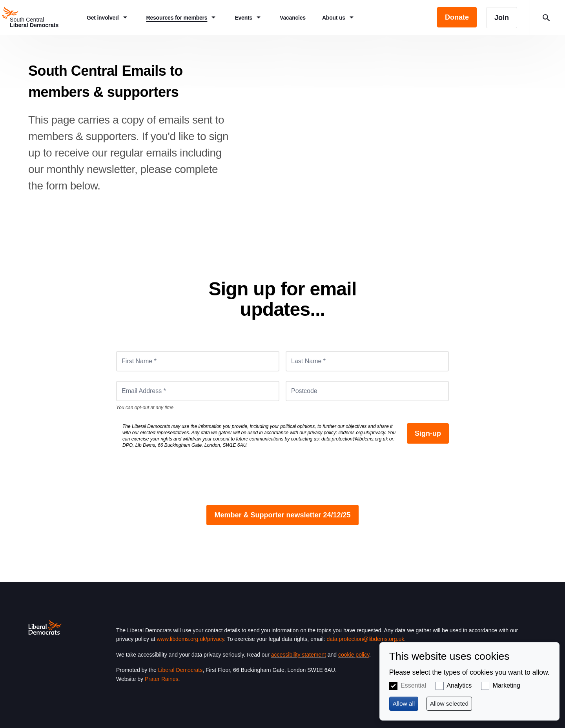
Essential (413, 685)
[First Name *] (198, 361)
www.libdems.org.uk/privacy (190, 639)
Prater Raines (162, 679)
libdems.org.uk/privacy (362, 433)
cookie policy (354, 655)
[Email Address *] (198, 391)
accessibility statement (299, 655)
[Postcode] (367, 391)
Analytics (459, 685)
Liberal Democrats (180, 670)
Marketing (507, 685)
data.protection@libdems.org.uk (355, 439)
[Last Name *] (367, 361)
